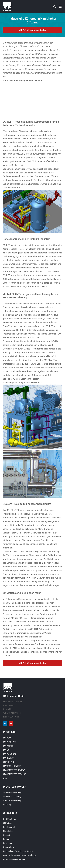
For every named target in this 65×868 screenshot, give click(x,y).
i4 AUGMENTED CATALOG (15, 774)
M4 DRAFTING (9, 742)
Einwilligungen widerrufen (14, 859)
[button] (60, 7)
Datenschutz (9, 847)
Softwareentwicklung (12, 793)
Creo (5, 778)
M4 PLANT (8, 738)
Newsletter (8, 831)
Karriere (7, 839)
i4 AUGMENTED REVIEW (14, 770)
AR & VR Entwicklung (12, 801)
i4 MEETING (8, 762)
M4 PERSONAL (10, 754)
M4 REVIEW (8, 758)
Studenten (8, 835)
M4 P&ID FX (8, 746)
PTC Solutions (9, 819)
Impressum (8, 843)
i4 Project (7, 823)
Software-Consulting (12, 797)
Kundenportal (9, 827)
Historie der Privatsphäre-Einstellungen (20, 855)
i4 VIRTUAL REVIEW (12, 766)
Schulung (7, 805)
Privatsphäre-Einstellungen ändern (18, 851)
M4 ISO (6, 750)
